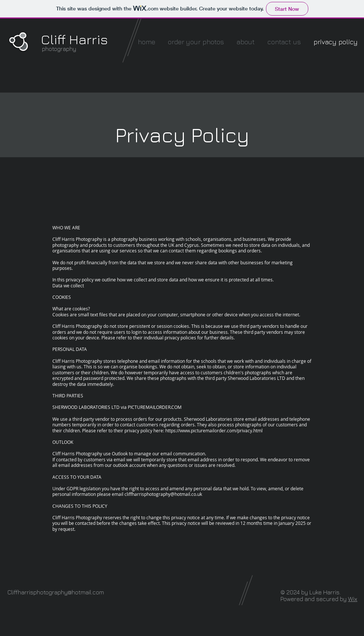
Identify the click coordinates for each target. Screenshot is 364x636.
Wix (353, 599)
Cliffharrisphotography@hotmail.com (56, 592)
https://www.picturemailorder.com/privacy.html (214, 430)
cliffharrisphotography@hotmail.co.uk (163, 494)
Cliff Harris (74, 39)
